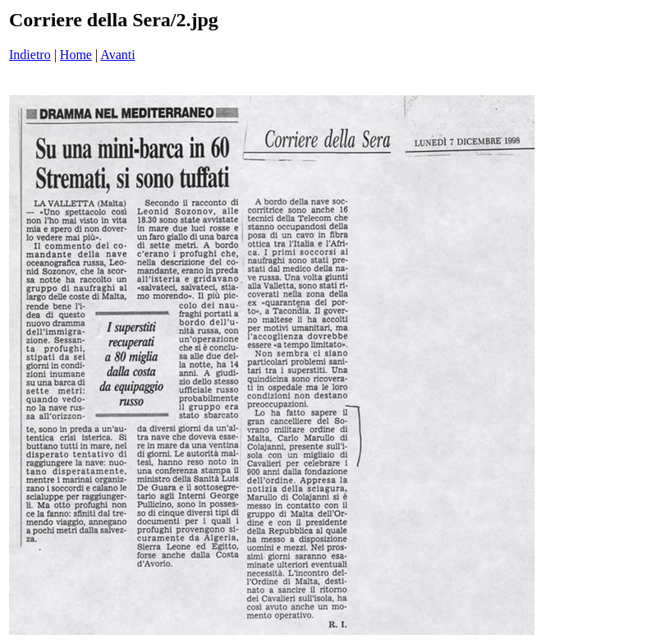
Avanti (117, 55)
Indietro (30, 55)
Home (76, 55)
